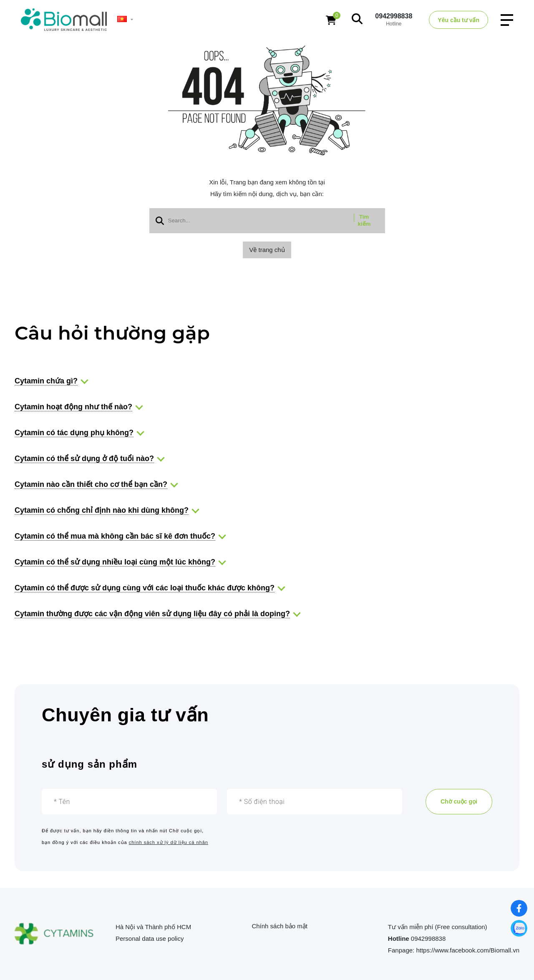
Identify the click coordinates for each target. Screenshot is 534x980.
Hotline (399, 938)
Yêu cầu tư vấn (458, 20)
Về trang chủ (267, 250)
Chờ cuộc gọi (459, 801)
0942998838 (394, 16)
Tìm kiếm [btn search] (364, 220)
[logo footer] (56, 934)
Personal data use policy (150, 938)
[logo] (64, 20)
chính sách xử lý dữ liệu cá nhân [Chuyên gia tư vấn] (169, 842)
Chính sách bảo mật (280, 926)
